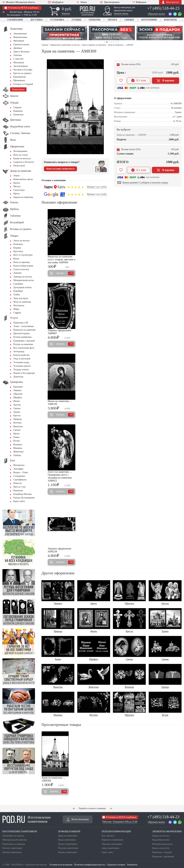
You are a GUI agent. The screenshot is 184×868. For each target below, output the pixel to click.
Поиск (81, 2)
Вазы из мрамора (22, 262)
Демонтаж (18, 377)
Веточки (17, 423)
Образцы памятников (112, 844)
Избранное (139, 2)
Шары (16, 309)
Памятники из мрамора (14, 844)
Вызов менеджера (78, 819)
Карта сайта (19, 501)
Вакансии (18, 491)
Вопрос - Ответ (21, 472)
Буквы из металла (22, 158)
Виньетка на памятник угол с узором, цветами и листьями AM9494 (61, 259)
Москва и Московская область (19, 2)
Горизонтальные (21, 44)
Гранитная (18, 115)
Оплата (112, 20)
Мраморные (19, 80)
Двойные (18, 48)
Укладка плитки (21, 370)
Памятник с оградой (162, 852)
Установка (57, 20)
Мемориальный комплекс (15, 840)
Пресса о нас (20, 487)
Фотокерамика (20, 151)
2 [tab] (107, 42)
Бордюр (17, 248)
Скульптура (19, 190)
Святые (17, 408)
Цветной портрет (22, 333)
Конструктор (170, 2)
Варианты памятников (112, 840)
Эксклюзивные (21, 66)
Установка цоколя (22, 366)
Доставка (36, 20)
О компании (15, 20)
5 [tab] (114, 42)
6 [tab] (116, 42)
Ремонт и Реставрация (24, 373)
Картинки (18, 387)
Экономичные (20, 34)
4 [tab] (112, 42)
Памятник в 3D (21, 323)
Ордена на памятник (23, 197)
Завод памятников (110, 848)
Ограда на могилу (161, 836)
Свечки (17, 430)
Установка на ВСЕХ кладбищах (21, 8)
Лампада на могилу (23, 277)
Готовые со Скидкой (23, 84)
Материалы (19, 465)
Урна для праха (21, 298)
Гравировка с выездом (24, 341)
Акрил (16, 176)
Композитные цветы (23, 179)
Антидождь (19, 351)
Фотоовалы (19, 305)
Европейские (20, 77)
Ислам (16, 441)
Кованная (18, 111)
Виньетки (18, 426)
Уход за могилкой (22, 359)
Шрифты (18, 397)
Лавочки (17, 273)
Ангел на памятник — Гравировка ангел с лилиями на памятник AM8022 (60, 476)
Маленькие (19, 63)
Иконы (17, 401)
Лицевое (17, 390)
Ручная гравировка (22, 337)
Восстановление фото (24, 348)
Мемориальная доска (24, 280)
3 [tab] (109, 42)
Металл (17, 186)
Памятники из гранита (13, 836)
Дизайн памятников (12, 852)
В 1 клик (139, 80)
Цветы (16, 194)
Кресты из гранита (22, 73)
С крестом (18, 59)
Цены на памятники (68, 836)
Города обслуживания (24, 498)
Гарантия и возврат (116, 865)
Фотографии (149, 20)
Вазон (16, 259)
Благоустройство (21, 355)
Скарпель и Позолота (24, 162)
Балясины (18, 244)
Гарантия (95, 20)
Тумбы (17, 295)
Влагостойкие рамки (23, 266)
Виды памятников (67, 840)
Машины (18, 448)
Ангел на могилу (21, 241)
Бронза (17, 183)
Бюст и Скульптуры (23, 255)
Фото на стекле (21, 155)
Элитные (18, 55)
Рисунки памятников (68, 848)
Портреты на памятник (24, 330)
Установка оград (21, 362)
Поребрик (18, 291)
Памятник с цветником (163, 857)
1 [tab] (105, 42)
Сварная (17, 107)
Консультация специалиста (60, 169)
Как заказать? (108, 836)
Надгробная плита (161, 840)
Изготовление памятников (27, 819)
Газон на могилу (21, 269)
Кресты (17, 416)
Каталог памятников (12, 848)
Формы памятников (68, 852)
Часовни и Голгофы (23, 70)
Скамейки (18, 284)
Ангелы (17, 405)
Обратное (18, 394)
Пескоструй (19, 166)
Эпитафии (18, 469)
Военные (18, 444)
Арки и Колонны (21, 52)
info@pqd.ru (56, 2)
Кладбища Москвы (23, 494)
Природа (18, 419)
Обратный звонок (156, 14)
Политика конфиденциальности (90, 865)
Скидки (129, 20)
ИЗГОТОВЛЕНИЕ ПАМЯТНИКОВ (20, 831)
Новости (17, 483)
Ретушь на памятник (23, 344)
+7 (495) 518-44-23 (163, 8)
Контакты (170, 20)
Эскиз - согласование (24, 326)
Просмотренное (109, 2)
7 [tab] (118, 42)
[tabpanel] (64, 33)
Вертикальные (20, 37)
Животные (18, 452)
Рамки (16, 437)
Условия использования (61, 865)
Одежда (17, 455)
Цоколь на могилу (161, 848)
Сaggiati (17, 313)
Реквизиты (132, 865)
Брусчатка (18, 251)
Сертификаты (20, 480)
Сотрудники (19, 476)
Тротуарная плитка (22, 287)
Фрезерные (19, 41)
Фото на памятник (22, 302)
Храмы (17, 412)
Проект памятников (68, 844)
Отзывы (76, 20)
